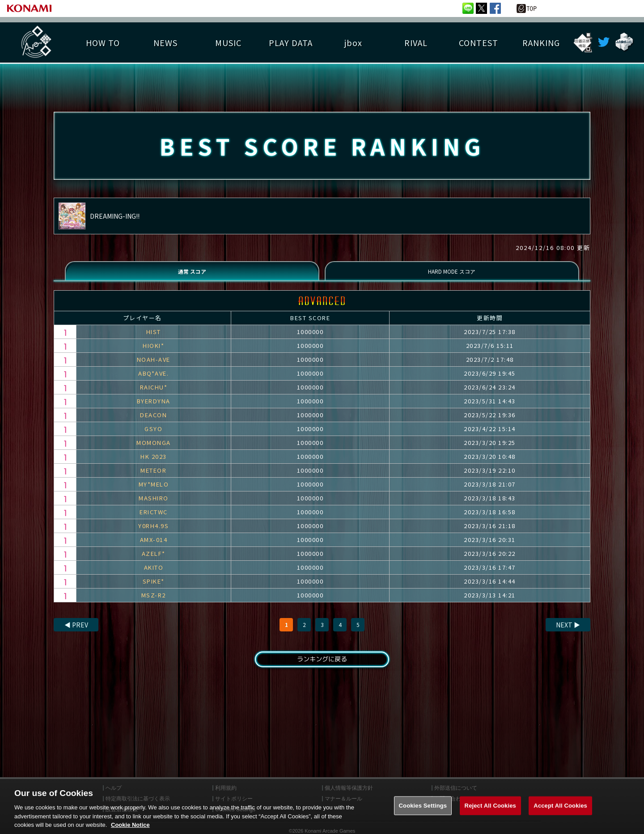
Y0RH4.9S (153, 533)
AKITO (154, 575)
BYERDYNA (154, 409)
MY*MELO (154, 492)
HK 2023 (154, 464)
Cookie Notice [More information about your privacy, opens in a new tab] (130, 828)
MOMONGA (154, 450)
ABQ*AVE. (153, 381)
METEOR (153, 478)
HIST (154, 339)
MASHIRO (154, 506)
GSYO (153, 436)
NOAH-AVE (154, 367)
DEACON (153, 422)
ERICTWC (154, 519)
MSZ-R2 (154, 603)
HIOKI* (153, 353)
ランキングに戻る (322, 668)
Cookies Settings (423, 809)
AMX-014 (154, 547)
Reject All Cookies (490, 809)
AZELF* (154, 561)
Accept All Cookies (560, 809)
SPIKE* (154, 589)
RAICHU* (154, 395)
